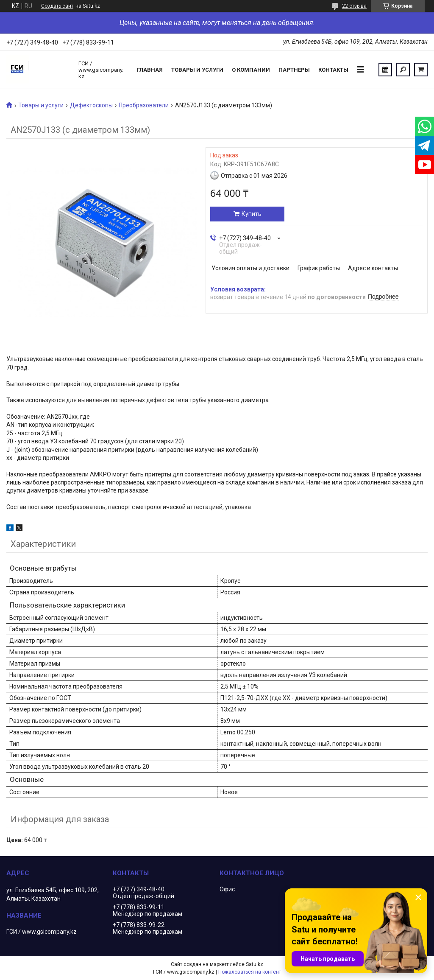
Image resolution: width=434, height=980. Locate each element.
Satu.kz (255, 964)
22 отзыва (354, 6)
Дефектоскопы (91, 105)
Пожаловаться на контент (250, 972)
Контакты (333, 70)
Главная (150, 70)
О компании (251, 70)
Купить (252, 214)
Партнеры (294, 70)
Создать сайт (57, 6)
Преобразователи (144, 105)
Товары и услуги (197, 70)
